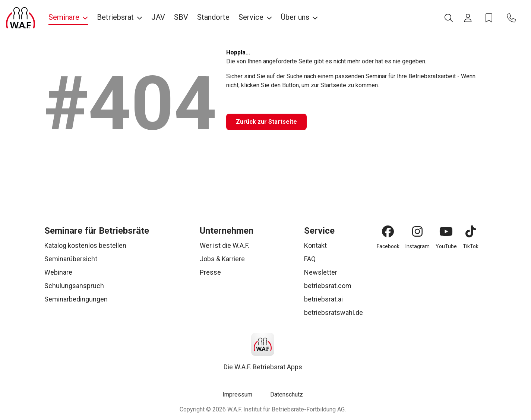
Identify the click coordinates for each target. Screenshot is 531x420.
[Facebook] (388, 231)
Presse (210, 272)
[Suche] (449, 18)
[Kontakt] (511, 18)
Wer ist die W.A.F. (225, 245)
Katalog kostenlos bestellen (85, 245)
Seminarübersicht (71, 259)
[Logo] (20, 18)
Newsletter (321, 272)
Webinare (58, 272)
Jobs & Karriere (222, 259)
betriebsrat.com (328, 286)
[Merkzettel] (489, 18)
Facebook (388, 246)
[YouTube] (446, 231)
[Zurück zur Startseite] (266, 122)
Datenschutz (287, 394)
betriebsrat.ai (323, 299)
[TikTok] (471, 231)
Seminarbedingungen (76, 299)
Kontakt (315, 245)
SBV (181, 17)
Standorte (213, 17)
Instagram (418, 246)
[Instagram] (417, 231)
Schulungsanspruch (74, 286)
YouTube (446, 246)
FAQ (310, 259)
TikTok (471, 246)
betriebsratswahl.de (334, 312)
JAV (158, 17)
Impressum (237, 394)
